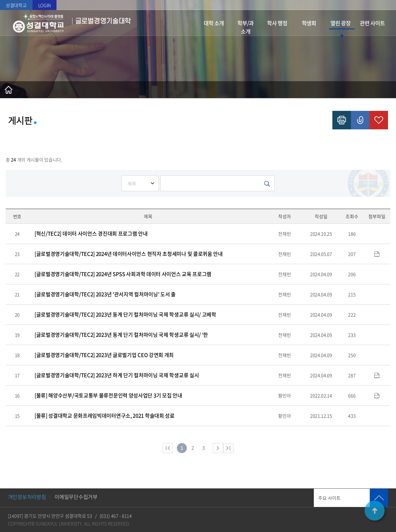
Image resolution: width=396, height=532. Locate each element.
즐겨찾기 (379, 120)
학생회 (309, 23)
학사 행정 (277, 23)
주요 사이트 (329, 498)
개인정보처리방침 (27, 497)
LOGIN (45, 5)
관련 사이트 (372, 23)
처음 (168, 448)
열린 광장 (341, 23)
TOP (375, 511)
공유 (360, 120)
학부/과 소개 (246, 27)
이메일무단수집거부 (76, 497)
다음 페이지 (218, 448)
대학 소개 (214, 23)
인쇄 (342, 120)
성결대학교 (16, 5)
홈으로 (9, 90)
